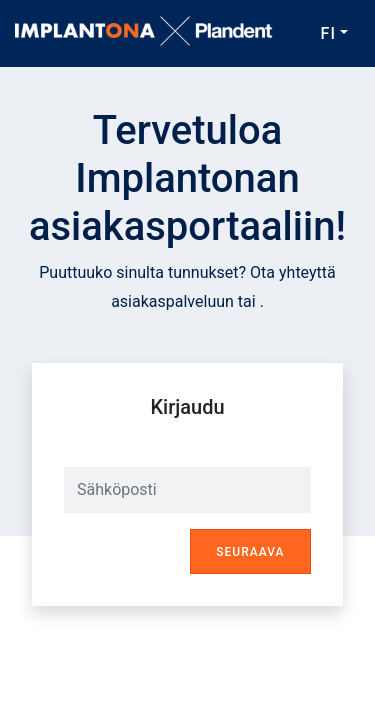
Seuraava (250, 552)
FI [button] (328, 33)
